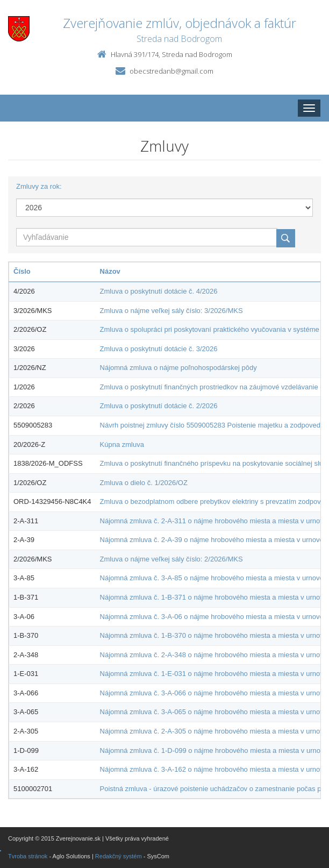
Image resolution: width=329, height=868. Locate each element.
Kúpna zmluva (122, 444)
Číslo (22, 271)
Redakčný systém (119, 856)
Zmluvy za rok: (39, 186)
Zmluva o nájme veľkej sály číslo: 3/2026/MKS (171, 311)
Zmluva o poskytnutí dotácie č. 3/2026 (159, 349)
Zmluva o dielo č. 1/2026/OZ (144, 483)
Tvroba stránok (28, 856)
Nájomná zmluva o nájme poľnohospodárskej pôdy (178, 368)
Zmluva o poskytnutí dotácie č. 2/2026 (159, 406)
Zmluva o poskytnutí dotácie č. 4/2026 (159, 291)
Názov (110, 271)
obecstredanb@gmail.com (171, 71)
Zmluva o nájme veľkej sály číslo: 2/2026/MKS (171, 559)
